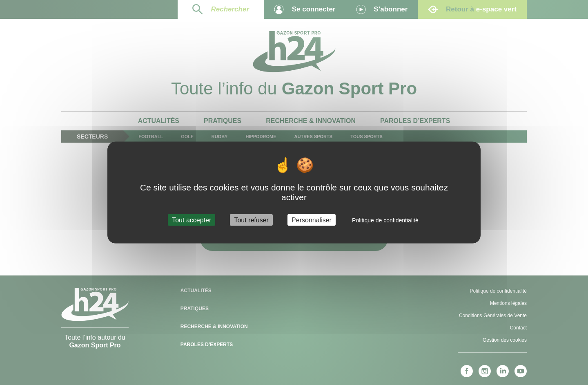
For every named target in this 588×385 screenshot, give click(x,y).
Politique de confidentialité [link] (385, 220)
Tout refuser (251, 220)
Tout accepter (192, 220)
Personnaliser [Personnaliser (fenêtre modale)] (312, 220)
